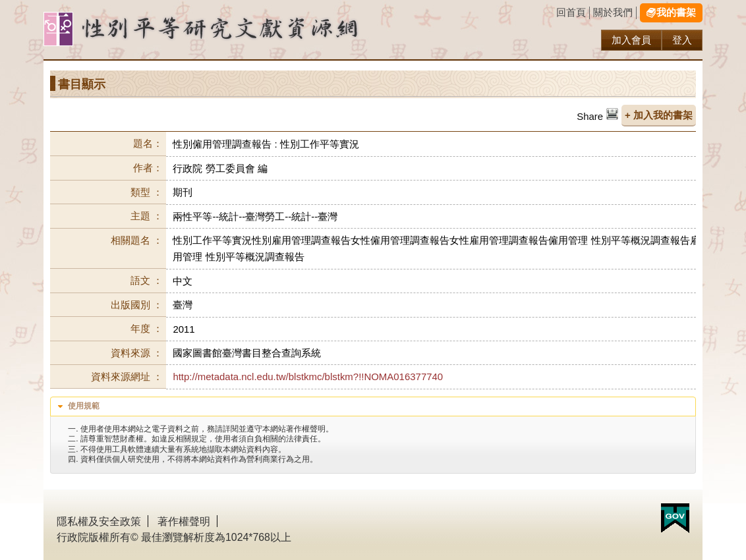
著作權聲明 (184, 521)
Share (590, 116)
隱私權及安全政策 (99, 521)
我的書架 (676, 12)
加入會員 (631, 40)
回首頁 (571, 12)
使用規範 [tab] (77, 406)
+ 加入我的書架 (659, 115)
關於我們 (613, 12)
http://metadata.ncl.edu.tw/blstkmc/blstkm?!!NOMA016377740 (308, 377)
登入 (682, 40)
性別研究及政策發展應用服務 (228, 29)
